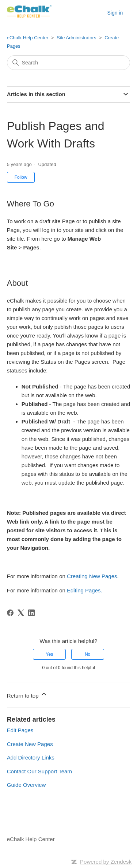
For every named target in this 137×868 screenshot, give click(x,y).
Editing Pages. (85, 590)
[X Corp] (21, 613)
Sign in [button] (115, 13)
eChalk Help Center (28, 38)
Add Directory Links (31, 757)
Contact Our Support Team (39, 771)
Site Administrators (77, 38)
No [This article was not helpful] (87, 654)
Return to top (27, 695)
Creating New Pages (92, 576)
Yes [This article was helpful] (50, 654)
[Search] (69, 63)
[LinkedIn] (31, 613)
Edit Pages (20, 730)
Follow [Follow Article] (21, 177)
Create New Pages (30, 744)
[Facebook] (10, 613)
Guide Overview (26, 785)
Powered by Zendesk (106, 862)
